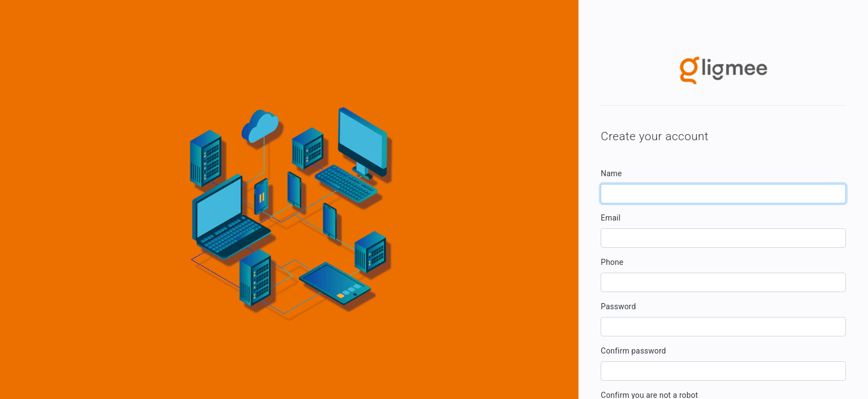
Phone (612, 262)
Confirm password (633, 351)
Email (611, 218)
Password (618, 306)
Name (611, 173)
